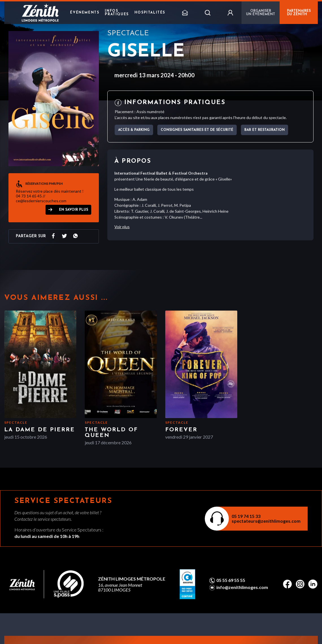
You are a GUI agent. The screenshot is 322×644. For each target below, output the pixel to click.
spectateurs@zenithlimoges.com (266, 521)
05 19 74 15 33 (246, 516)
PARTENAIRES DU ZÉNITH (299, 13)
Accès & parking (134, 130)
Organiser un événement (261, 13)
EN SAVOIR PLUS (74, 210)
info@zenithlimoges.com (242, 587)
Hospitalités (150, 13)
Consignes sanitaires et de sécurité (197, 130)
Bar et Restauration (265, 130)
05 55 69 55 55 (231, 580)
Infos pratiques (117, 13)
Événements (85, 13)
